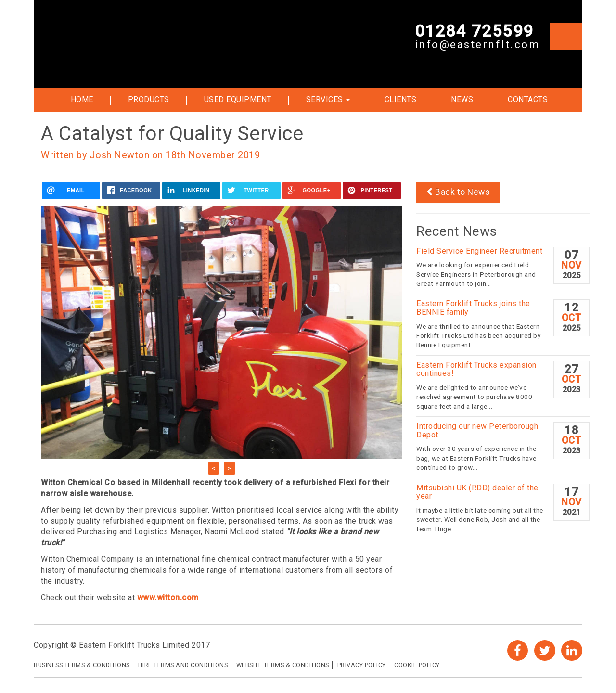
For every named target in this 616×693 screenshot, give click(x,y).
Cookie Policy (417, 665)
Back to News (458, 192)
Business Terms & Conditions (82, 665)
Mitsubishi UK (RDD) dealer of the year (477, 492)
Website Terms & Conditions (283, 665)
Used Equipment (238, 99)
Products (149, 99)
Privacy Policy (362, 665)
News (462, 99)
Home (82, 99)
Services (328, 99)
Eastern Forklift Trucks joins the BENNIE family (473, 308)
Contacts (528, 99)
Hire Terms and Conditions (183, 665)
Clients (401, 99)
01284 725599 (474, 31)
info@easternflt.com (478, 45)
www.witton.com (168, 597)
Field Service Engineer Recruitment (479, 251)
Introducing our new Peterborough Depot (477, 430)
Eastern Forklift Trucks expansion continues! (476, 369)
